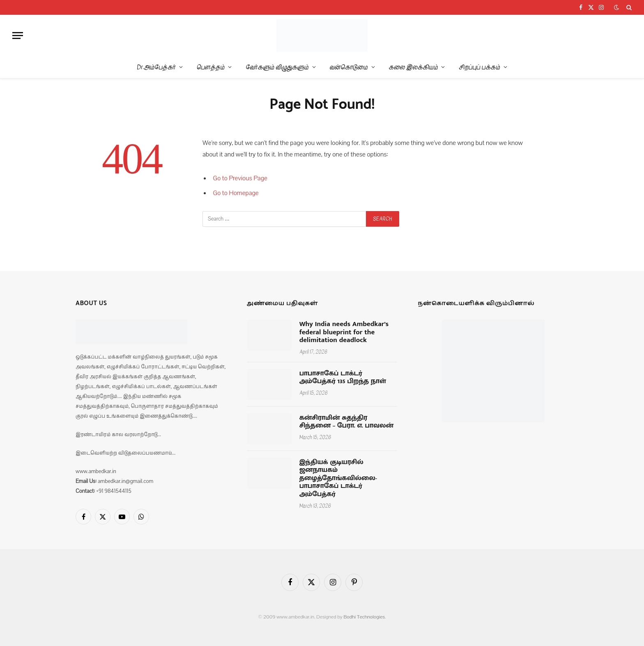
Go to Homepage (236, 193)
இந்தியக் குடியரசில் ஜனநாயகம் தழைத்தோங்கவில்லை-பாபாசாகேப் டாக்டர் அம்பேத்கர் (338, 478)
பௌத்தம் (211, 67)
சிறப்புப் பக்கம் (479, 67)
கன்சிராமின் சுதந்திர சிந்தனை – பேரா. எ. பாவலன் (346, 422)
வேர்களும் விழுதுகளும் (277, 67)
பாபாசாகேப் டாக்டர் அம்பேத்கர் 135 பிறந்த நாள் (343, 378)
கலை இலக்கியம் (414, 67)
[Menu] (18, 36)
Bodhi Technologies (364, 617)
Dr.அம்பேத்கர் (156, 67)
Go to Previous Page (240, 178)
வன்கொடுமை (349, 67)
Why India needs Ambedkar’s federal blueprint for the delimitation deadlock (344, 332)
